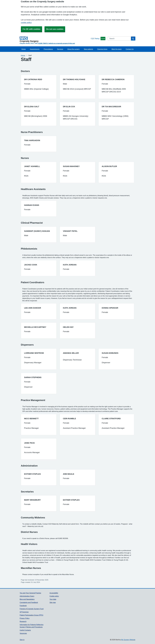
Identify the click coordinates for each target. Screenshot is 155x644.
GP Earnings (24, 612)
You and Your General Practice (30, 593)
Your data (53, 599)
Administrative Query (27, 596)
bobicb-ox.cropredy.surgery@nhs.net (62, 43)
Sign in (22, 640)
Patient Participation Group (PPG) (31, 615)
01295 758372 (43, 43)
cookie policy (26, 23)
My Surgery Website (128, 640)
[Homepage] (55, 39)
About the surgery (73, 49)
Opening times (102, 49)
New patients (88, 49)
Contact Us (130, 49)
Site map (53, 602)
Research (23, 621)
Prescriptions (48, 49)
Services (60, 49)
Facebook (23, 606)
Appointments (35, 49)
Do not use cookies (55, 29)
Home (24, 49)
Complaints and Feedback (29, 602)
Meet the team (116, 49)
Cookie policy (54, 596)
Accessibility (54, 593)
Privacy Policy (25, 618)
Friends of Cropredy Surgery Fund (32, 609)
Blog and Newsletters (27, 599)
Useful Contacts (25, 630)
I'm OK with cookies (31, 29)
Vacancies (23, 633)
